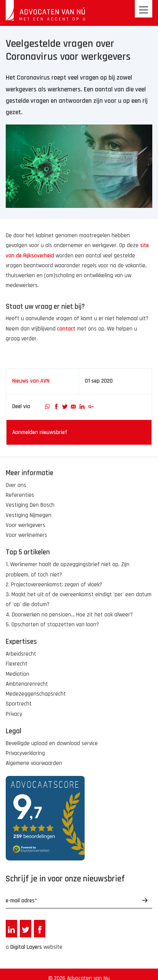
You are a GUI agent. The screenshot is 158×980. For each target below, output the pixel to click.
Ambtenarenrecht (27, 684)
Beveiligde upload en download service (52, 743)
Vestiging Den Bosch (30, 505)
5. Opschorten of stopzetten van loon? (52, 625)
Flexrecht (17, 664)
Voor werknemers (26, 535)
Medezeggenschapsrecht (36, 694)
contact (66, 329)
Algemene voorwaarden (34, 763)
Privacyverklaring (25, 753)
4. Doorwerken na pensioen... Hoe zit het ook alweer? (69, 615)
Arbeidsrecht (21, 654)
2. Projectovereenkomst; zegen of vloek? (54, 585)
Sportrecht (19, 704)
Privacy (14, 714)
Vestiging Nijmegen (29, 515)
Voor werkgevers (26, 525)
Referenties (20, 495)
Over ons (16, 485)
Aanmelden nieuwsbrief (40, 432)
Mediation (18, 674)
